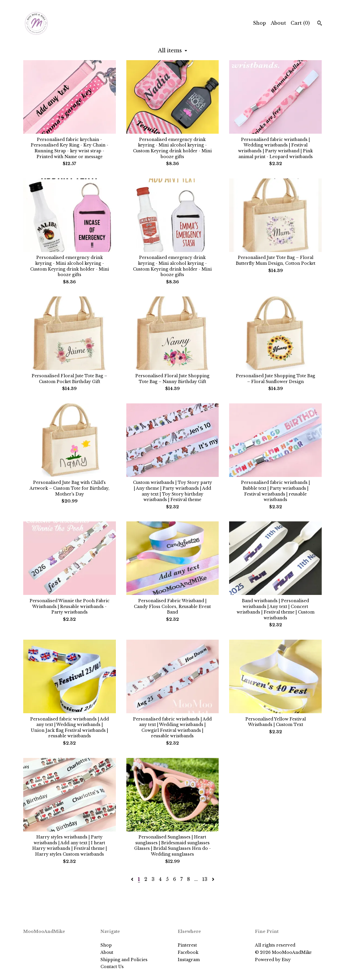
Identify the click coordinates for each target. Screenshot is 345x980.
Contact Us (112, 967)
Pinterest (187, 945)
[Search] (320, 24)
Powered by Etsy (273, 960)
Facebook (188, 952)
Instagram (189, 960)
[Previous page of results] (133, 879)
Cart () (300, 23)
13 (205, 879)
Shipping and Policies (124, 960)
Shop (259, 23)
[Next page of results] (213, 879)
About (278, 23)
